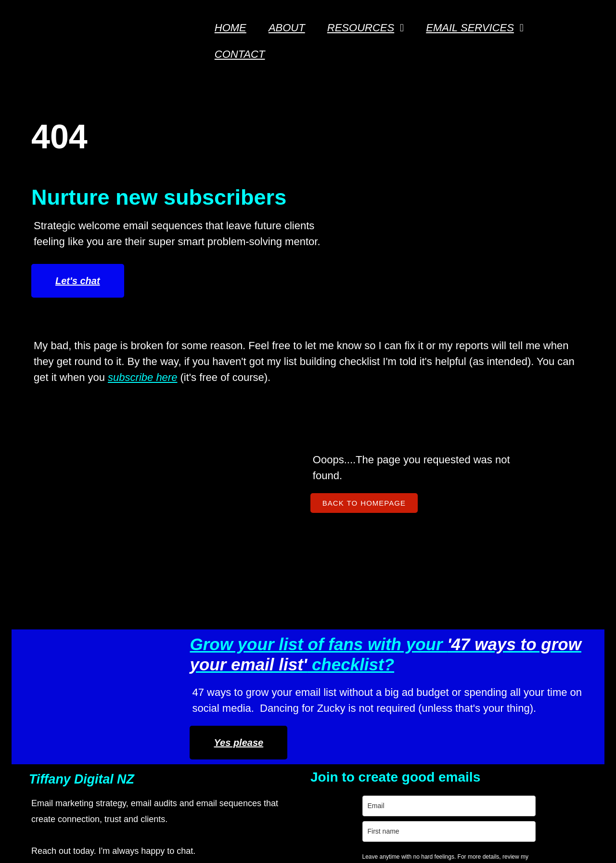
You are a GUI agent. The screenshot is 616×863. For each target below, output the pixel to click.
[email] (308, 712)
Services (427, 757)
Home (421, 709)
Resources (432, 773)
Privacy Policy (253, 773)
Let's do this (308, 796)
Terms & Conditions (453, 789)
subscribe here (142, 353)
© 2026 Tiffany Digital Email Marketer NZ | (264, 836)
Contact (425, 741)
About (421, 725)
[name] (308, 738)
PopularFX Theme (412, 836)
